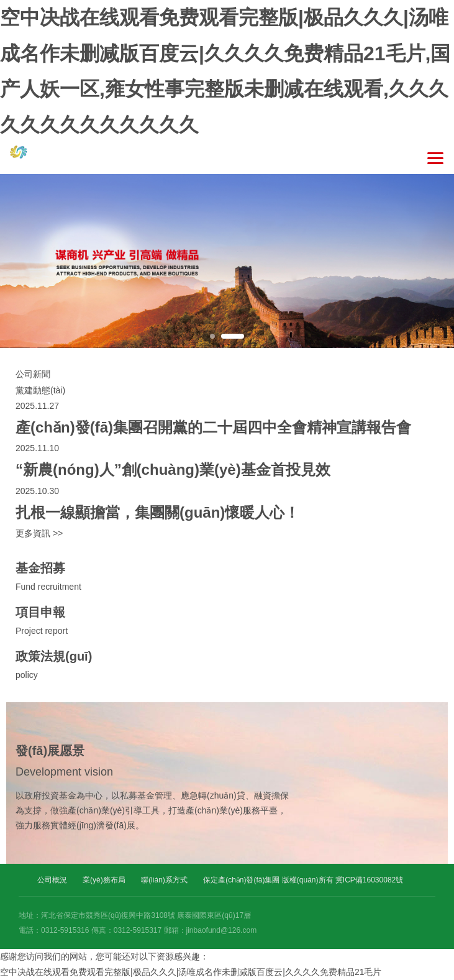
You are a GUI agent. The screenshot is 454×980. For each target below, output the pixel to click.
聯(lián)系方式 (164, 880)
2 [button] (233, 336)
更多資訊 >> (39, 533)
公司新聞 (33, 374)
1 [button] (212, 336)
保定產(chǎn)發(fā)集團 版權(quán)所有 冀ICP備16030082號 (303, 880)
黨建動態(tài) (40, 390)
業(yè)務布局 (104, 880)
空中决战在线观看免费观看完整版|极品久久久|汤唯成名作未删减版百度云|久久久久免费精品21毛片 (191, 972)
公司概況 (52, 880)
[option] (227, 261)
